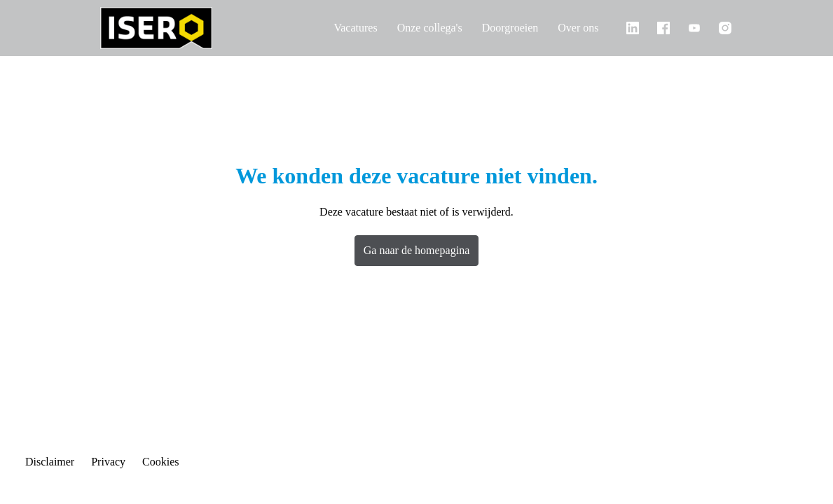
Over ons (576, 28)
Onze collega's (412, 28)
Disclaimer (53, 462)
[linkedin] (633, 28)
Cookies (175, 462)
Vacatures (328, 28)
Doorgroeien (501, 28)
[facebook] (663, 28)
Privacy (118, 462)
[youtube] (694, 28)
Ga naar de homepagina (416, 250)
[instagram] (725, 28)
